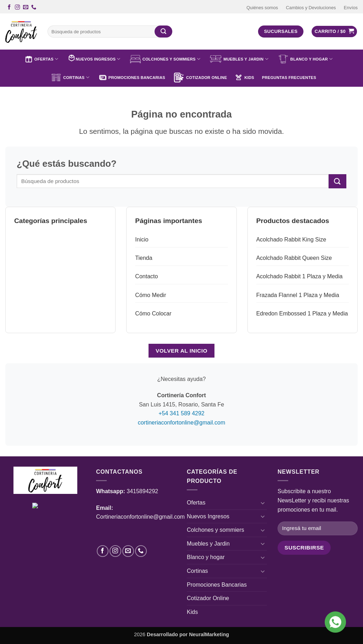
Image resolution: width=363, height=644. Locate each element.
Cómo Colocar (153, 314)
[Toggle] (263, 503)
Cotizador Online (200, 78)
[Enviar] (163, 32)
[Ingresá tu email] (318, 528)
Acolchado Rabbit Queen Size (294, 258)
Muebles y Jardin (239, 59)
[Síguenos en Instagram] (17, 7)
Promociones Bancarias (132, 78)
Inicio (142, 240)
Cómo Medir (150, 295)
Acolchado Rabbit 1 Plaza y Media (300, 276)
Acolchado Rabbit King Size (291, 240)
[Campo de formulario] (304, 548)
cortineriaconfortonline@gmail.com (182, 423)
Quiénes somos (262, 8)
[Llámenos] (34, 7)
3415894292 (142, 491)
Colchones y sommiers (165, 59)
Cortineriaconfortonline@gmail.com (140, 517)
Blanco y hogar (305, 59)
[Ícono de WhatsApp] (335, 622)
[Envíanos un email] (26, 7)
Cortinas (70, 78)
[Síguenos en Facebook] (9, 7)
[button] (334, 32)
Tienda (144, 258)
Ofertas (42, 59)
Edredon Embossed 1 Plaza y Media (302, 314)
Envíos (351, 8)
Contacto (146, 276)
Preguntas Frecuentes (289, 78)
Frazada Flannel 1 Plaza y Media (298, 295)
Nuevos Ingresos (94, 59)
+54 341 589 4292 (181, 413)
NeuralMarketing (209, 634)
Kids (244, 78)
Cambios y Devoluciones (311, 8)
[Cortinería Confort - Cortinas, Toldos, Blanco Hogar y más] (21, 32)
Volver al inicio (181, 351)
